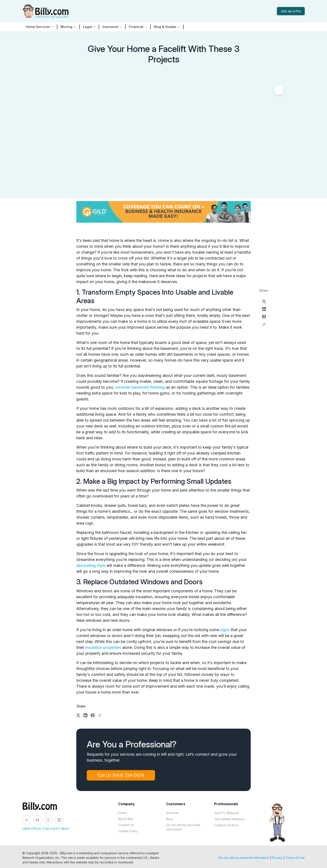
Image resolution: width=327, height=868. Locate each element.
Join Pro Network (227, 813)
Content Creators (226, 825)
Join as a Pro (291, 11)
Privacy (277, 858)
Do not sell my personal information (183, 827)
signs (225, 630)
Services (172, 813)
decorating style (91, 565)
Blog (169, 819)
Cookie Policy (128, 831)
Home (122, 813)
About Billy (126, 819)
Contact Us (126, 825)
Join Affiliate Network (229, 819)
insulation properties (103, 647)
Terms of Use (295, 858)
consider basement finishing (140, 387)
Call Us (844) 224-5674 (121, 775)
